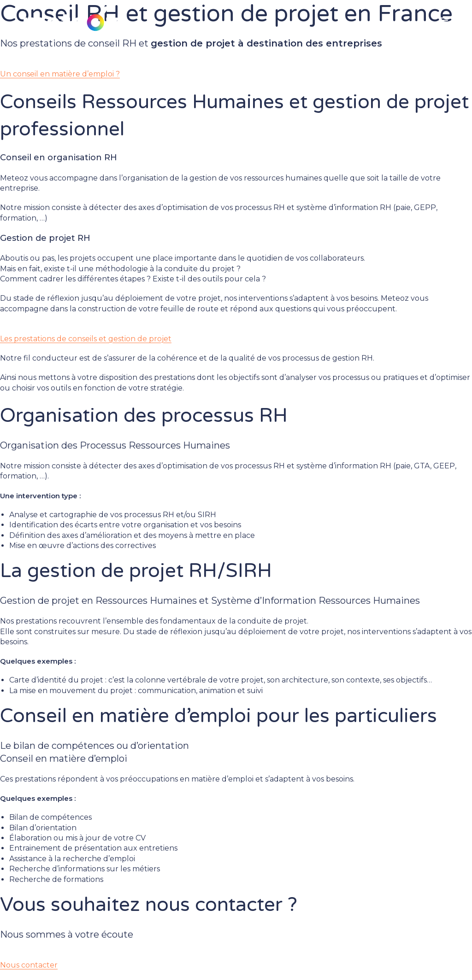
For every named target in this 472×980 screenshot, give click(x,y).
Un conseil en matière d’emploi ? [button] (60, 74)
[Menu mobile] (445, 21)
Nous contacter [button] (29, 965)
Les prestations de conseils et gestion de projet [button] (86, 339)
